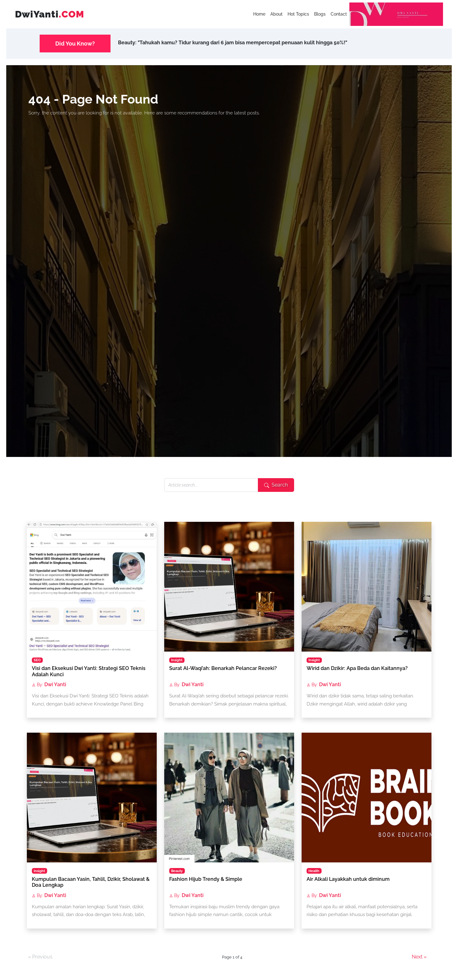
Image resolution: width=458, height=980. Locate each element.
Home (259, 14)
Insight (177, 660)
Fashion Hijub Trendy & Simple (206, 879)
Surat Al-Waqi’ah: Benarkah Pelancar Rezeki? (223, 668)
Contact (339, 14)
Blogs (320, 14)
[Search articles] (211, 485)
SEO (37, 660)
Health (314, 871)
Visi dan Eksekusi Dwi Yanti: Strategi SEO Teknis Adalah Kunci (89, 671)
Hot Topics (298, 14)
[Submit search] (276, 485)
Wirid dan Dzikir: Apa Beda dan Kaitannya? (357, 668)
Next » (419, 957)
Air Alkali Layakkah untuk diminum (348, 879)
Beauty (177, 871)
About (276, 14)
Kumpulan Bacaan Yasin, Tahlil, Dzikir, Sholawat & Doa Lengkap (91, 882)
